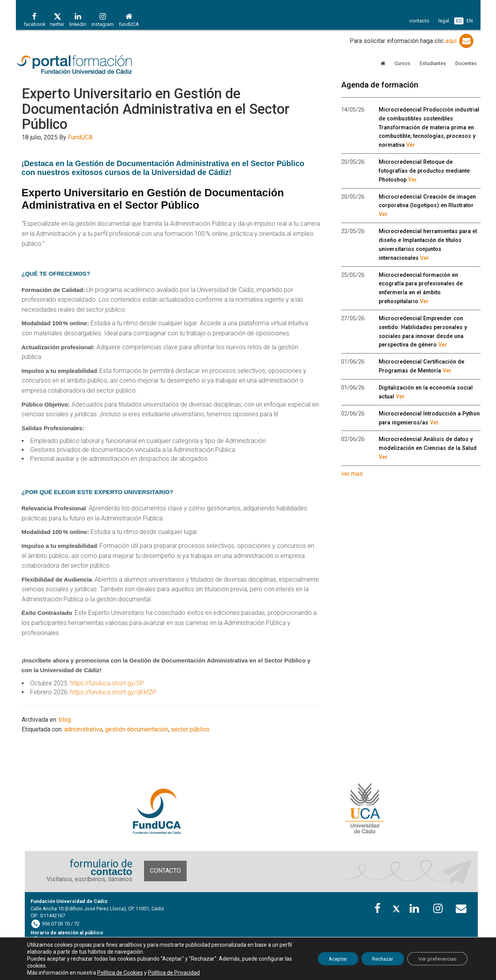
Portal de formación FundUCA (86, 65)
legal (444, 21)
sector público (190, 729)
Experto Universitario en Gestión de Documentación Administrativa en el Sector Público (156, 109)
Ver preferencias (435, 959)
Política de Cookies (120, 973)
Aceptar (329, 959)
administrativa (83, 729)
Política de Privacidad (174, 973)
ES (459, 21)
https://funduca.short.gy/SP (107, 683)
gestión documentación (136, 729)
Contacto (165, 871)
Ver (411, 145)
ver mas (352, 474)
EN (470, 21)
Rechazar (377, 959)
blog (65, 720)
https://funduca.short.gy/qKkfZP (113, 692)
